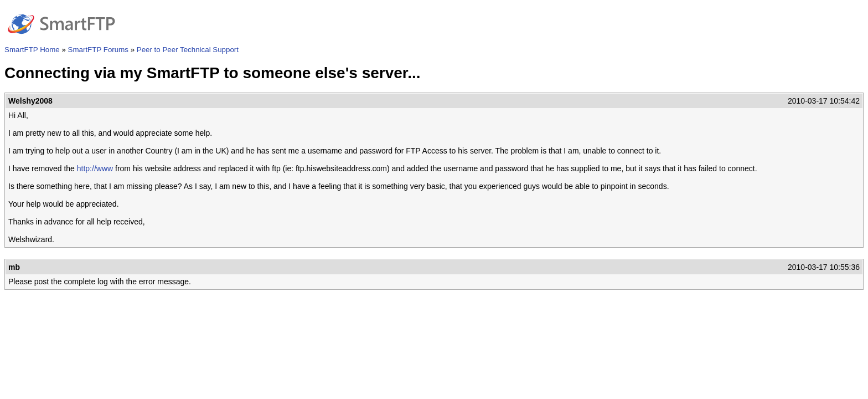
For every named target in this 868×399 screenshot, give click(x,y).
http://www (95, 168)
